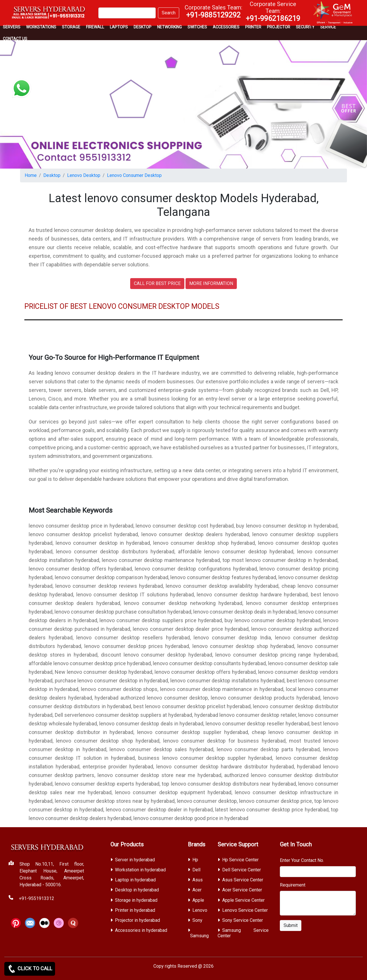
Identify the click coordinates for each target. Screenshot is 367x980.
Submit (291, 925)
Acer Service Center (242, 890)
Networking (169, 27)
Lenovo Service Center (245, 910)
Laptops (119, 27)
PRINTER (253, 27)
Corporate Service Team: (273, 11)
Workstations (41, 27)
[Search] (127, 13)
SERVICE (328, 27)
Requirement (293, 885)
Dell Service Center (242, 870)
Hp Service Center (240, 860)
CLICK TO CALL (30, 969)
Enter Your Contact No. (302, 860)
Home (31, 175)
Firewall (95, 27)
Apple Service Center (243, 900)
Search (169, 13)
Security (305, 27)
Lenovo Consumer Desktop (134, 175)
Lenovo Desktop (84, 175)
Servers (12, 27)
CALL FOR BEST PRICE (157, 283)
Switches (197, 27)
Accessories (226, 27)
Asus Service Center (243, 880)
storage (71, 27)
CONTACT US (15, 39)
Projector (279, 27)
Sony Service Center (243, 920)
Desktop (142, 27)
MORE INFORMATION (211, 283)
